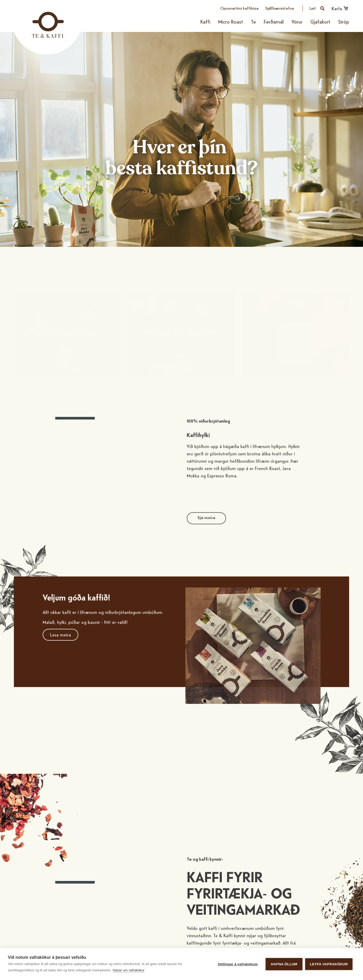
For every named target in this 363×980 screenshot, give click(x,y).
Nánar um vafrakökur (128, 970)
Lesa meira (60, 644)
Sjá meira (206, 527)
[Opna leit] (317, 8)
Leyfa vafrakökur (329, 964)
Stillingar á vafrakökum (238, 964)
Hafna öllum (284, 964)
